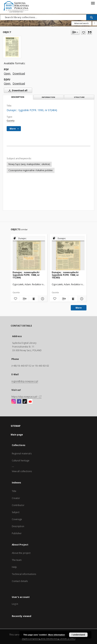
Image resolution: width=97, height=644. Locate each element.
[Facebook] (19, 402)
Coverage (17, 519)
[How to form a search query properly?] (95, 23)
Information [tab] (48, 97)
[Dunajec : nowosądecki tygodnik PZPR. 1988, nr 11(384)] (29, 253)
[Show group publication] (29, 238)
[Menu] (93, 3)
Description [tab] (18, 97)
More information (57, 635)
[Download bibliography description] (24, 299)
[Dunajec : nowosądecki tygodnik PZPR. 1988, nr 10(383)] (68, 253)
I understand (78, 635)
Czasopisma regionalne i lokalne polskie (31, 170)
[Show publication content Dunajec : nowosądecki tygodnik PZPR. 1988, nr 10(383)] (73, 299)
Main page (17, 435)
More (79, 308)
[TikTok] (25, 402)
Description (18, 526)
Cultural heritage (21, 461)
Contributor (18, 505)
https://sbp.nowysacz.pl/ (27, 397)
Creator (16, 498)
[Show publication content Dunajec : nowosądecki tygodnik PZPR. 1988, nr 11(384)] (34, 299)
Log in (15, 604)
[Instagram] (14, 402)
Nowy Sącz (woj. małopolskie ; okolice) (29, 164)
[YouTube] (30, 402)
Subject (16, 512)
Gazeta (11, 121)
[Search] (92, 17)
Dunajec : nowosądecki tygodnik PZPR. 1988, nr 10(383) (65, 275)
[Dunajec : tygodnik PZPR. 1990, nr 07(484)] (12, 47)
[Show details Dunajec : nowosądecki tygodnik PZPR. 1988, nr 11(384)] (42, 299)
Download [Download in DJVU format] (19, 83)
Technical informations (24, 574)
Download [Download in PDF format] (19, 73)
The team (17, 560)
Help (14, 567)
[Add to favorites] (83, 32)
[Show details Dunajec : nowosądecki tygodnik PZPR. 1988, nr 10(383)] (81, 299)
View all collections (22, 471)
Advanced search (81, 23)
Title (14, 491)
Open (7, 73)
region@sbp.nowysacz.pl (25, 381)
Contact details (20, 581)
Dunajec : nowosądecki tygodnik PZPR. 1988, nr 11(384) (26, 275)
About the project (21, 553)
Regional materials (22, 454)
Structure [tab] (79, 97)
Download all (17, 90)
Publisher (17, 533)
